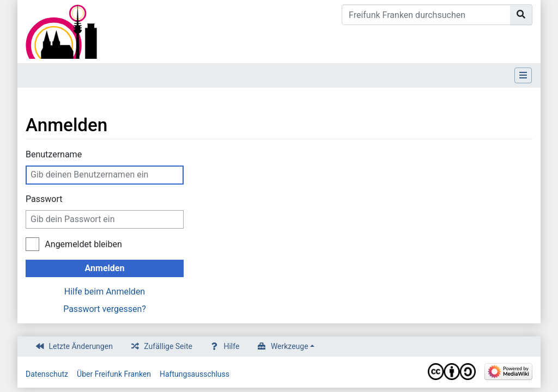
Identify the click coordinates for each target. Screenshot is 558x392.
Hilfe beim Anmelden (105, 292)
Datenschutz (47, 374)
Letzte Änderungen (81, 346)
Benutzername (54, 154)
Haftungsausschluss (195, 374)
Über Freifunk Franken (114, 374)
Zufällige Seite (168, 346)
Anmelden (105, 268)
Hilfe (231, 346)
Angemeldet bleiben (83, 244)
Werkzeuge (290, 346)
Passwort (44, 199)
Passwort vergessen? (105, 309)
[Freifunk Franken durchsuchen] (426, 15)
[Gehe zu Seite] (521, 15)
